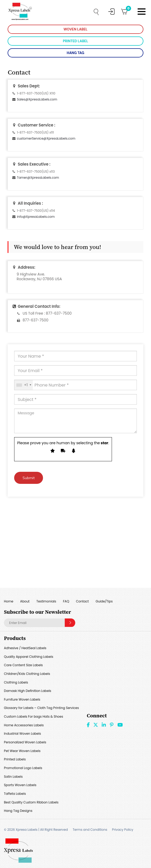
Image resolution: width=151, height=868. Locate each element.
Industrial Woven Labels (22, 734)
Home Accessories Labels (24, 725)
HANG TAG (76, 53)
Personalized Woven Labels (25, 742)
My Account (111, 12)
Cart (127, 10)
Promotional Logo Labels (23, 768)
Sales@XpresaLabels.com (37, 99)
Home (9, 601)
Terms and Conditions (90, 830)
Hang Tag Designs (18, 811)
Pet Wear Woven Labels (22, 751)
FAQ (66, 601)
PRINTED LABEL (75, 41)
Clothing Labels (16, 682)
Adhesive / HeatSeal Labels (25, 648)
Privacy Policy (123, 830)
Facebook (88, 725)
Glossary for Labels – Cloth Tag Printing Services (41, 708)
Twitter (96, 725)
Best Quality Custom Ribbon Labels (31, 802)
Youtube (120, 725)
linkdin (104, 725)
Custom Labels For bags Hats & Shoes (34, 716)
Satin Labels (13, 777)
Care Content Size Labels (23, 665)
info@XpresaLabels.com (36, 217)
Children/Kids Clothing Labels (27, 674)
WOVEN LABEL (75, 29)
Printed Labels (15, 759)
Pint (112, 725)
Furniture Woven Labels (22, 699)
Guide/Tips (104, 601)
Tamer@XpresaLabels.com (38, 178)
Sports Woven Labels (20, 785)
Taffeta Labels (15, 794)
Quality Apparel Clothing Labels (29, 657)
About (25, 601)
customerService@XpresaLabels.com (46, 138)
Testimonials (46, 601)
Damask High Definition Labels (28, 691)
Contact (82, 601)
